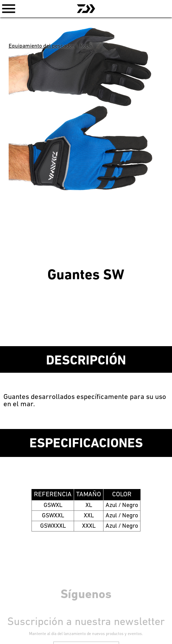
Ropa (86, 46)
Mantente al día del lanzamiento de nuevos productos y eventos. (86, 634)
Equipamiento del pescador (42, 46)
